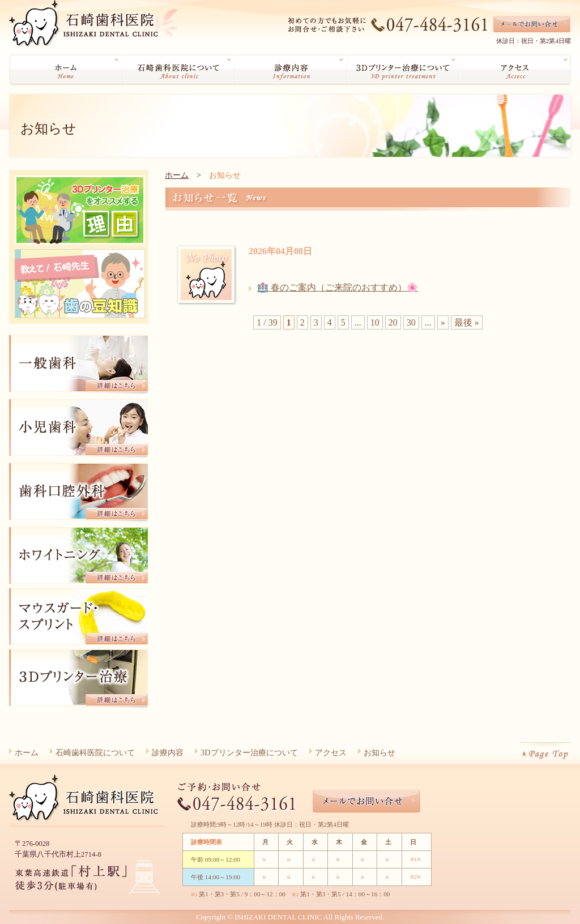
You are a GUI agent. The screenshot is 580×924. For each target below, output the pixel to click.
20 (393, 322)
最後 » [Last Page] (467, 322)
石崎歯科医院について (95, 752)
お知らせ (379, 752)
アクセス (331, 752)
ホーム (177, 175)
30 (411, 322)
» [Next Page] (443, 322)
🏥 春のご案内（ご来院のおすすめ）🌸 (338, 287)
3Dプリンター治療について (249, 752)
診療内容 (168, 752)
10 (375, 322)
